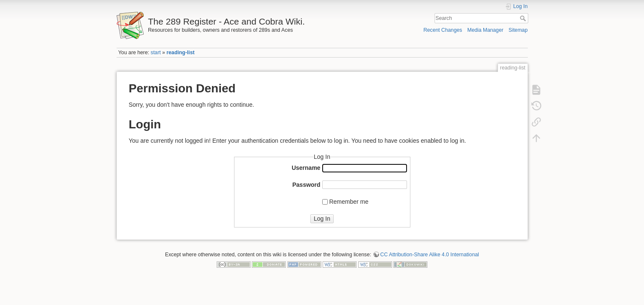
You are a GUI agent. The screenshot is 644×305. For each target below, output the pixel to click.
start (156, 53)
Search (524, 18)
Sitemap (518, 30)
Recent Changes (443, 30)
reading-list (181, 53)
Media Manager (485, 30)
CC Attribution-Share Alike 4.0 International (430, 255)
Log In (322, 219)
